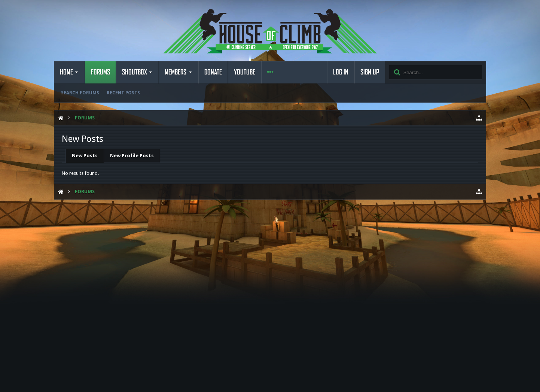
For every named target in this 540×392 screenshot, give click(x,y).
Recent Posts (123, 93)
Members (176, 72)
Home (66, 72)
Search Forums (80, 93)
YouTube (245, 72)
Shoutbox (135, 72)
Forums (100, 72)
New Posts (85, 156)
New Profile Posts (132, 156)
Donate (213, 72)
